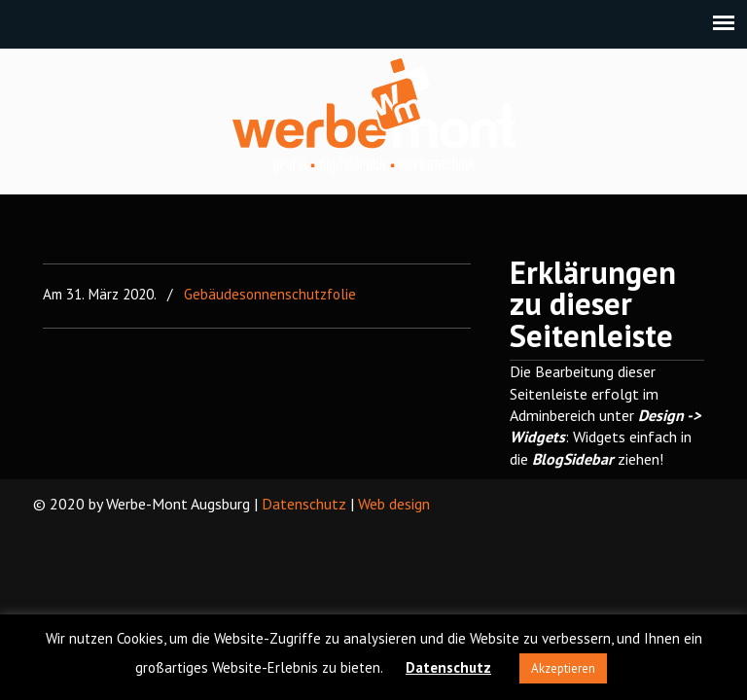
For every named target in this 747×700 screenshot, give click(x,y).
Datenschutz (304, 504)
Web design (394, 504)
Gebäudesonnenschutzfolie (270, 294)
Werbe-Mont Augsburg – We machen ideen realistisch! (374, 117)
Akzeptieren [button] (563, 668)
